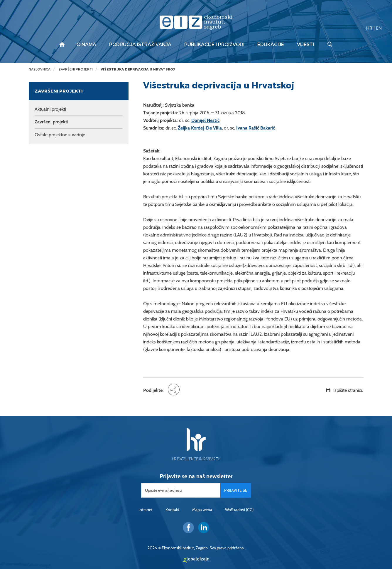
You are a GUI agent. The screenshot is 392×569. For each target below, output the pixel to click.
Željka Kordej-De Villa (200, 128)
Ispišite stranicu (348, 390)
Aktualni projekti (50, 109)
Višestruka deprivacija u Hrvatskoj (138, 69)
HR (369, 28)
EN (379, 28)
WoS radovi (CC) (239, 510)
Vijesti (305, 45)
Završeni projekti (76, 69)
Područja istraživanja (140, 45)
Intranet (146, 510)
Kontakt (172, 510)
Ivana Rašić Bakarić (256, 128)
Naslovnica (40, 69)
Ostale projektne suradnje (60, 135)
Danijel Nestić (205, 120)
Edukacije (271, 45)
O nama (86, 45)
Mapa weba (202, 510)
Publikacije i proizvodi (214, 45)
